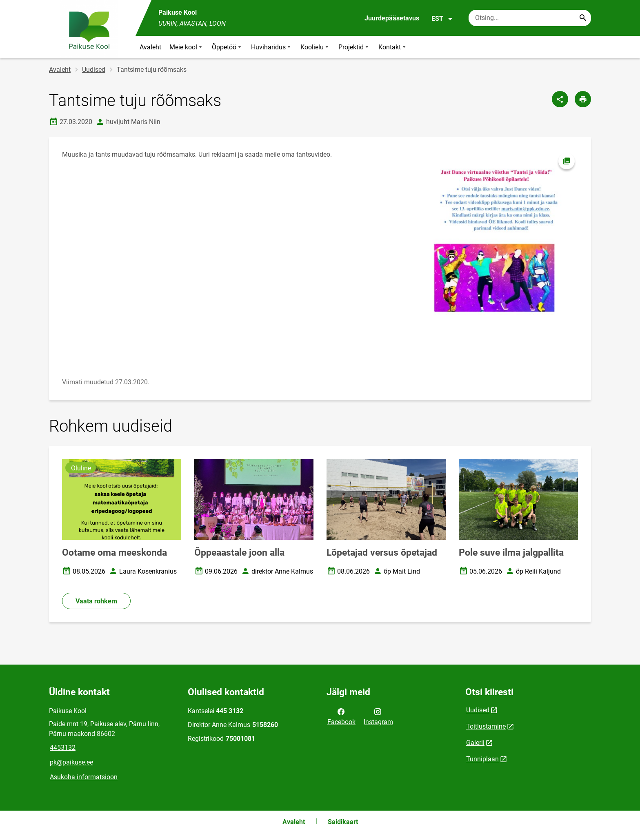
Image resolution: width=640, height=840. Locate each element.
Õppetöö (227, 47)
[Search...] (583, 18)
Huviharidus (272, 47)
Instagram (378, 716)
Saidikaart (343, 822)
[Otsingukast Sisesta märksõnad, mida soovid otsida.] (530, 18)
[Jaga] (560, 99)
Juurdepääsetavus (392, 18)
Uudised (94, 70)
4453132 (63, 748)
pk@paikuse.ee (71, 762)
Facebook (341, 716)
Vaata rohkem (96, 601)
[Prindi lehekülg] (583, 99)
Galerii (475, 743)
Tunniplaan (482, 759)
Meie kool (187, 47)
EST (442, 19)
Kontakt (393, 47)
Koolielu (315, 47)
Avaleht (150, 47)
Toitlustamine (486, 726)
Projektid (354, 47)
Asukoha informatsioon (84, 777)
